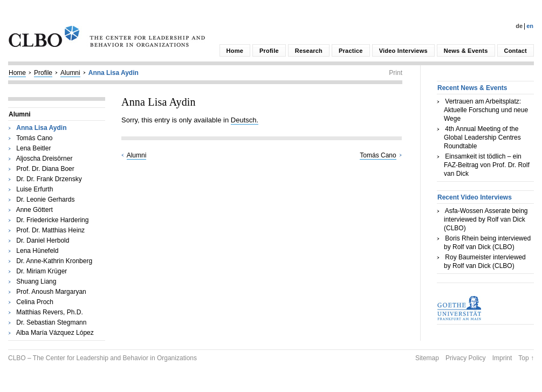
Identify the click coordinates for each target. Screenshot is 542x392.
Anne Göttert (35, 210)
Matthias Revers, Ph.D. (49, 312)
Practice (351, 51)
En (530, 26)
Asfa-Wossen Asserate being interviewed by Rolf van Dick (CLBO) (486, 219)
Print (396, 73)
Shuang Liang (36, 281)
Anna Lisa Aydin (114, 73)
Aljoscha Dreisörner (44, 159)
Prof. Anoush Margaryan (51, 292)
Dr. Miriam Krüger (42, 271)
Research (309, 51)
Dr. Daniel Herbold (43, 240)
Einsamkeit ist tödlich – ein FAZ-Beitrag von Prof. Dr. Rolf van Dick (487, 165)
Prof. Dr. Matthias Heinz (50, 230)
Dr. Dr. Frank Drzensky (49, 179)
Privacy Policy (466, 358)
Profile (269, 51)
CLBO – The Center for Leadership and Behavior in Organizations (102, 358)
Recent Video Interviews (475, 197)
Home (235, 51)
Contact (516, 51)
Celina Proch (35, 302)
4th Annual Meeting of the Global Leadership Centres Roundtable (482, 137)
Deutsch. (245, 120)
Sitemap (427, 358)
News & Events (466, 51)
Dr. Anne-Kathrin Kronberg (54, 261)
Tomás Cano (34, 138)
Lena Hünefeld (37, 251)
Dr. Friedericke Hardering (52, 220)
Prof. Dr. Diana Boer (45, 169)
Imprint (502, 358)
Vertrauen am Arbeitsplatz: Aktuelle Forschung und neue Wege (486, 110)
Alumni (70, 73)
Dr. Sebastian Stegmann (51, 322)
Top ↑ (526, 358)
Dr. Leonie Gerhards (45, 200)
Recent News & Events (472, 88)
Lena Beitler (33, 148)
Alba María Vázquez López (55, 333)
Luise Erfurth (35, 189)
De (519, 26)
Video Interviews (403, 51)
